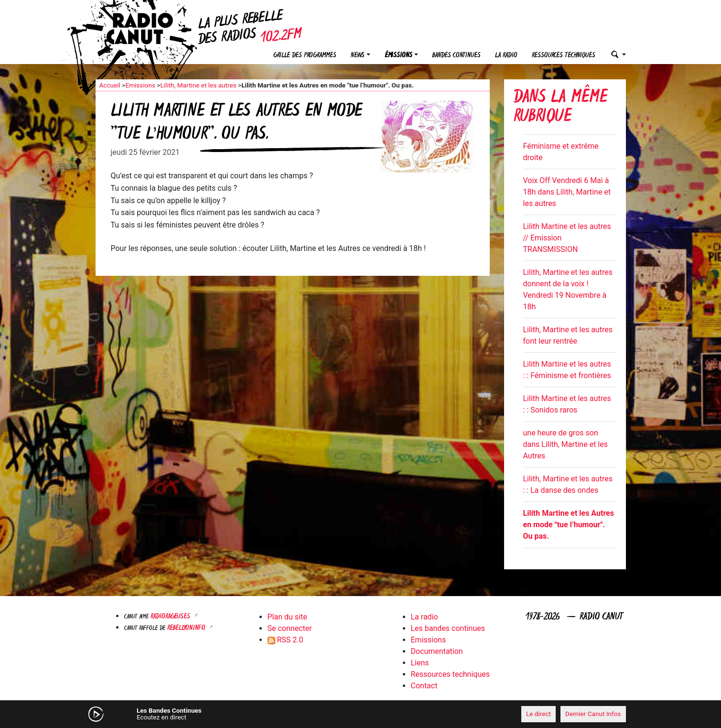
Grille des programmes (305, 56)
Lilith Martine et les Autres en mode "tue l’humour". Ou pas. (569, 525)
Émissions (398, 56)
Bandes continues (457, 56)
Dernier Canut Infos (593, 714)
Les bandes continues (448, 628)
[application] (361, 714)
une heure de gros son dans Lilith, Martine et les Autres (565, 444)
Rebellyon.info (187, 628)
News (358, 56)
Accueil (110, 85)
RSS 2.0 (285, 640)
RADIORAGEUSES (171, 617)
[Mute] (244, 714)
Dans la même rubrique (560, 108)
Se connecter (290, 628)
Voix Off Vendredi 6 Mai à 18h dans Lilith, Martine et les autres (567, 192)
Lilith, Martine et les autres (198, 85)
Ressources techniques (564, 56)
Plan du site (287, 617)
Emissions (140, 85)
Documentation (437, 651)
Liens (420, 663)
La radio (506, 56)
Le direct (538, 714)
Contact (424, 686)
